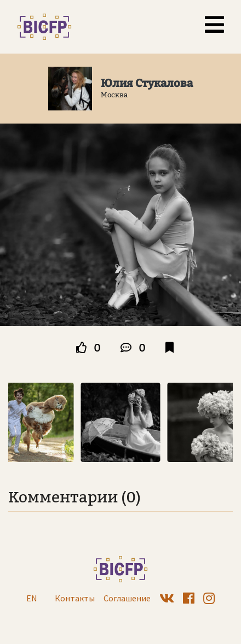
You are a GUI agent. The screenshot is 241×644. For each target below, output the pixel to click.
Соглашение (127, 598)
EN (32, 598)
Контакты (75, 598)
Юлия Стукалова (147, 83)
